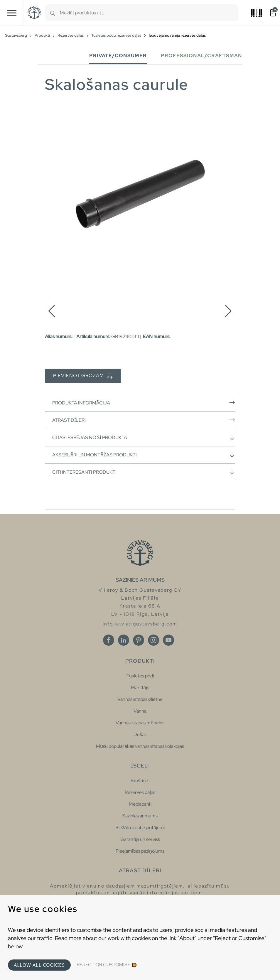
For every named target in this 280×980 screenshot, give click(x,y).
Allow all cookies (39, 965)
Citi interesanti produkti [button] (144, 472)
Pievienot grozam (83, 376)
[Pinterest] (139, 640)
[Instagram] (154, 640)
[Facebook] (109, 640)
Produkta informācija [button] (144, 403)
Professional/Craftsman (201, 56)
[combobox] (149, 13)
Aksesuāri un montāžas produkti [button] (144, 455)
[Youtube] (168, 640)
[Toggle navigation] (12, 13)
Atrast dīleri (144, 420)
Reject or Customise (103, 965)
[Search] (53, 13)
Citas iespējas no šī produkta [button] (144, 437)
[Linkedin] (124, 640)
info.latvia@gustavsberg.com (140, 624)
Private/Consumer (118, 56)
